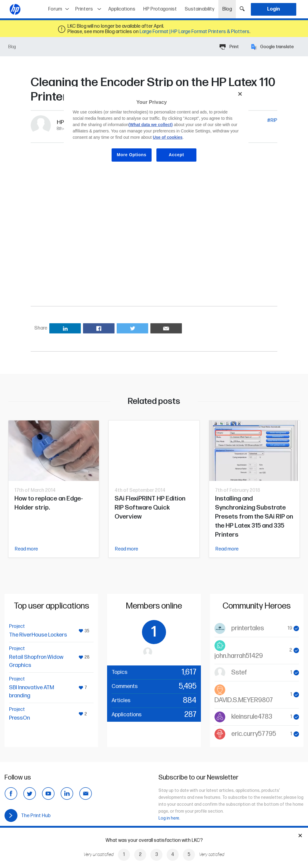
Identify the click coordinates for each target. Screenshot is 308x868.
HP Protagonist (160, 9)
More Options (132, 155)
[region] (156, 129)
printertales (248, 628)
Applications (122, 9)
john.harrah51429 (239, 656)
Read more (26, 549)
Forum (55, 9)
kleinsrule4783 (252, 717)
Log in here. (169, 818)
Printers (84, 9)
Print (229, 47)
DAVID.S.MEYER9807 (244, 700)
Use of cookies (168, 137)
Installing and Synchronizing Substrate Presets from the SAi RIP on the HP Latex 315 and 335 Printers (254, 517)
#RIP (272, 121)
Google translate (273, 47)
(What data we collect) (151, 125)
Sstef (239, 673)
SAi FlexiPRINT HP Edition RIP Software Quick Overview (150, 508)
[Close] (240, 94)
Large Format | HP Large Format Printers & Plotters (194, 32)
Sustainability (200, 9)
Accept (176, 155)
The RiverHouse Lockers (38, 635)
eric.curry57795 (254, 734)
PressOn (19, 718)
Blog (229, 7)
